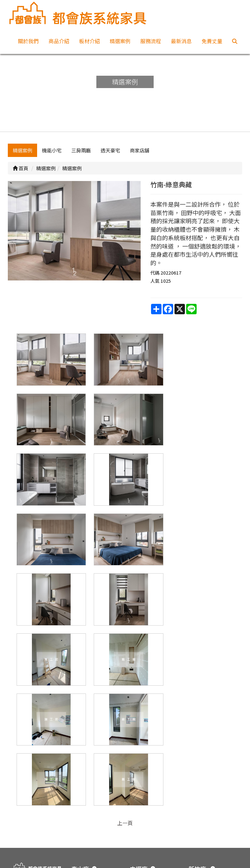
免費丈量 (212, 41)
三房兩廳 (81, 155)
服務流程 (151, 41)
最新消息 (181, 41)
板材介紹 (90, 41)
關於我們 (28, 41)
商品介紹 (59, 41)
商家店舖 (140, 155)
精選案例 (120, 41)
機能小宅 (52, 155)
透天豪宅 (110, 155)
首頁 (21, 173)
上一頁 (125, 696)
